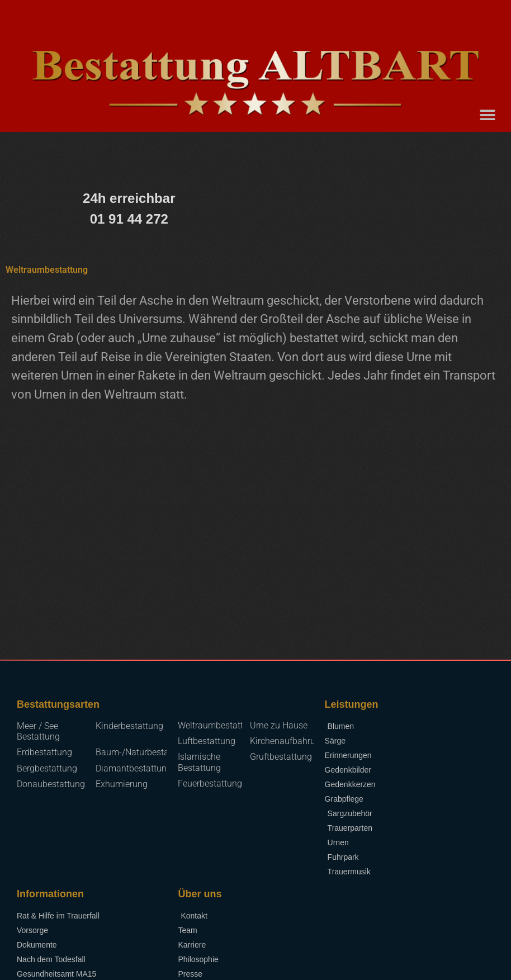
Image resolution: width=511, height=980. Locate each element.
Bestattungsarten (58, 704)
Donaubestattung (51, 784)
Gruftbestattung (281, 757)
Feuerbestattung (210, 783)
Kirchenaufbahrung (288, 741)
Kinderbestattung (129, 726)
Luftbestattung (207, 741)
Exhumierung (122, 784)
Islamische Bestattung (199, 762)
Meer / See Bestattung (38, 731)
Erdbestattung (44, 752)
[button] (487, 115)
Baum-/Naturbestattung (143, 752)
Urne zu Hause (279, 725)
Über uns (200, 894)
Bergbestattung (47, 768)
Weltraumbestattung (218, 725)
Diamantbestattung (134, 768)
